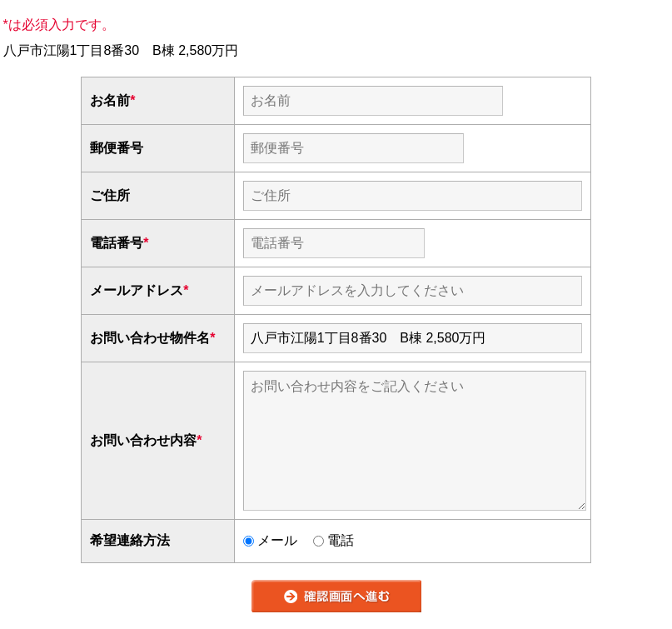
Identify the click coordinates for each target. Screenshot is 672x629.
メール (270, 540)
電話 (334, 540)
